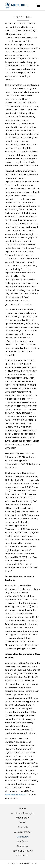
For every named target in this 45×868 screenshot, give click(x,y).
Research (23, 827)
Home (22, 808)
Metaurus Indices (22, 832)
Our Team (22, 841)
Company (22, 846)
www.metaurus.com (16, 794)
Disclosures (22, 837)
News (22, 822)
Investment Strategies (22, 813)
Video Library (22, 818)
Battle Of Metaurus (23, 851)
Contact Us (22, 856)
